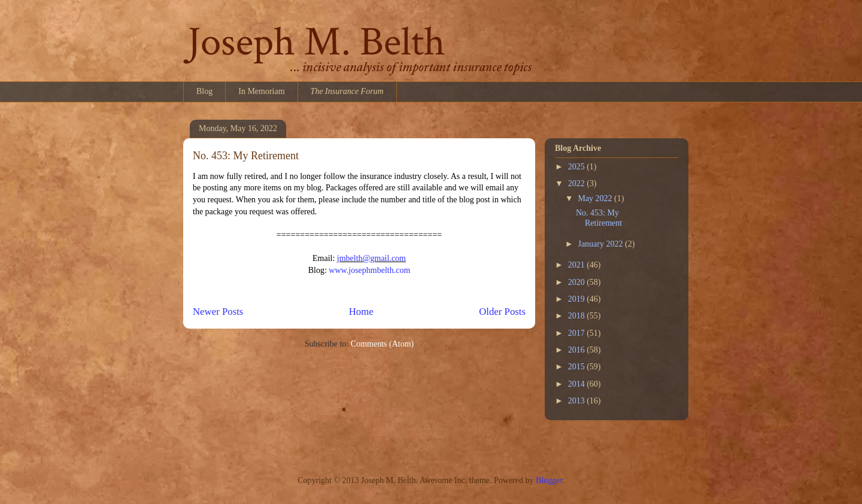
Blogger (549, 480)
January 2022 (601, 244)
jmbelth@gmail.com (371, 258)
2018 (578, 316)
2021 (578, 265)
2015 (578, 367)
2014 (578, 384)
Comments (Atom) (382, 344)
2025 (578, 167)
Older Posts (502, 312)
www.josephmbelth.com (369, 270)
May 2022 (596, 198)
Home (361, 312)
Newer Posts (218, 312)
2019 (578, 299)
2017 (578, 333)
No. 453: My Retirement (246, 156)
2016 (578, 350)
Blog (204, 91)
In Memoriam (261, 91)
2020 (578, 282)
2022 (578, 183)
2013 (578, 401)
